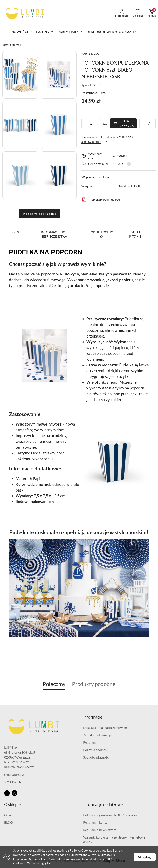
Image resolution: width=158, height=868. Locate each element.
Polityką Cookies (81, 850)
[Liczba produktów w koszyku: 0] (151, 13)
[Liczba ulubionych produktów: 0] (138, 13)
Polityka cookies (95, 750)
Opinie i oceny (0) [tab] (102, 234)
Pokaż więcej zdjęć (39, 213)
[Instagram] (14, 793)
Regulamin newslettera (100, 830)
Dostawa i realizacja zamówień (105, 727)
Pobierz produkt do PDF (101, 200)
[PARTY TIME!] (70, 32)
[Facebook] (7, 793)
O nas (8, 815)
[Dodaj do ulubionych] (148, 123)
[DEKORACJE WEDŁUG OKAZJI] (112, 32)
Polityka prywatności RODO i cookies (110, 815)
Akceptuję (145, 857)
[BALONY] (45, 32)
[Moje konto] (122, 13)
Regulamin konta (95, 822)
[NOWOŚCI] (22, 32)
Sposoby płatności (96, 757)
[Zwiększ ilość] (97, 123)
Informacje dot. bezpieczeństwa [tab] (54, 234)
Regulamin (91, 742)
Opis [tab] (16, 232)
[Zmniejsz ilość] (85, 123)
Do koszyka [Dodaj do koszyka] (123, 123)
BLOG (9, 822)
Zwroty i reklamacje (97, 735)
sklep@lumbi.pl (15, 774)
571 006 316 (13, 782)
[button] (144, 32)
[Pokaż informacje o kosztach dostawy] (129, 164)
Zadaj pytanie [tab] (135, 234)
